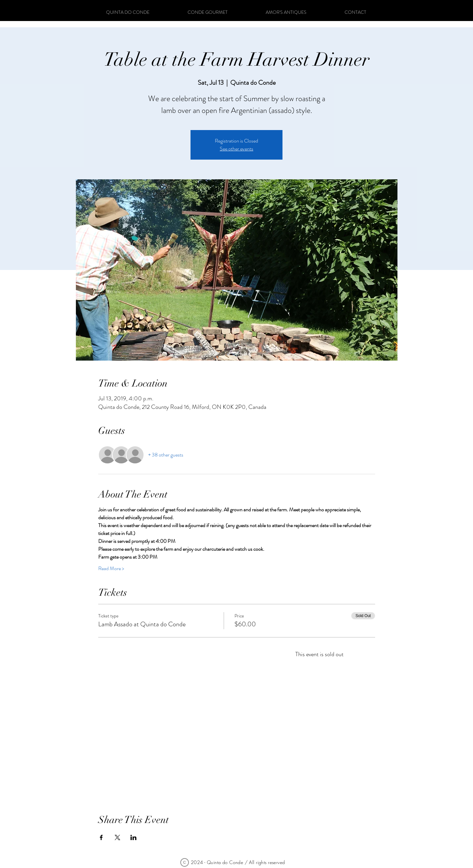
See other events (236, 149)
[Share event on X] (117, 837)
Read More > (111, 568)
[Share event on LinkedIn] (134, 837)
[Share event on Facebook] (101, 837)
